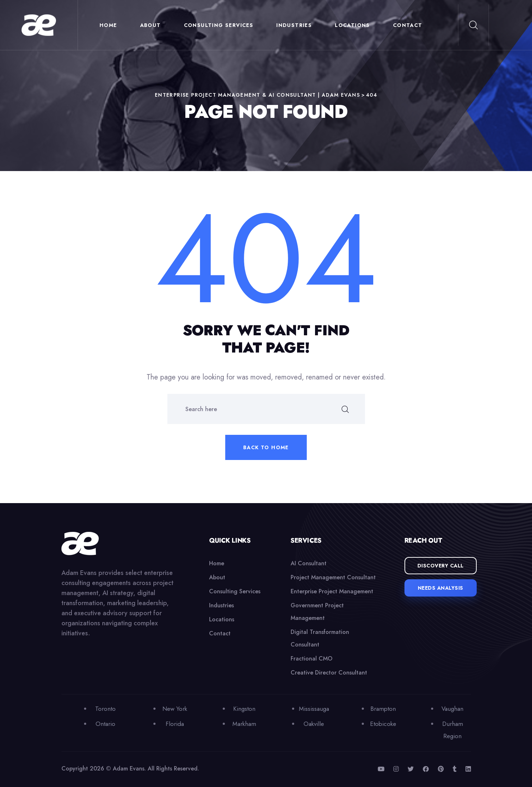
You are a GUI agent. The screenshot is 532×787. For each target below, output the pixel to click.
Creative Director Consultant (329, 673)
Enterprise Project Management (332, 591)
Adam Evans (129, 768)
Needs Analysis (441, 588)
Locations (352, 25)
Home (108, 25)
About (151, 25)
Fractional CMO (311, 659)
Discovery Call (441, 566)
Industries (294, 25)
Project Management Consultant (333, 577)
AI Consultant (309, 563)
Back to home (266, 447)
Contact (408, 25)
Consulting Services (219, 25)
